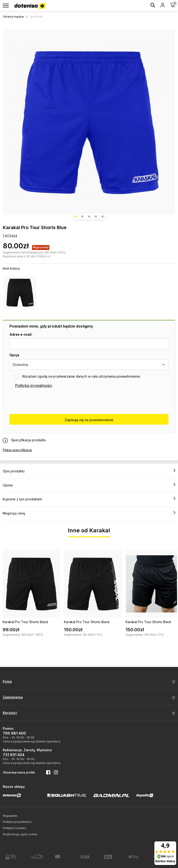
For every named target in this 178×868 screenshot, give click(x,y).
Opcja (14, 355)
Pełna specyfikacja (17, 450)
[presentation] (45, 401)
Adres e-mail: (21, 334)
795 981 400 (14, 733)
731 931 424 (14, 755)
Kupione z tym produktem (89, 499)
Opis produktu (89, 471)
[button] (76, 216)
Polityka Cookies (14, 828)
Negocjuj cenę (89, 513)
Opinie (89, 485)
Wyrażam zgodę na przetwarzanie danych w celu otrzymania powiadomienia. (81, 376)
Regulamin (10, 816)
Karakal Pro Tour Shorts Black (25, 622)
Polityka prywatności (33, 385)
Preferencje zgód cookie (20, 834)
